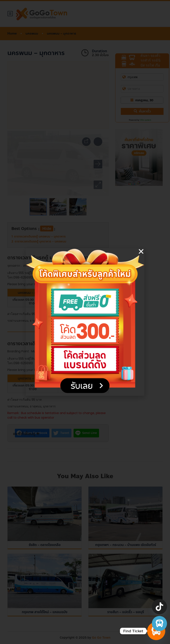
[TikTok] (159, 607)
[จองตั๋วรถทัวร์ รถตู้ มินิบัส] (159, 623)
